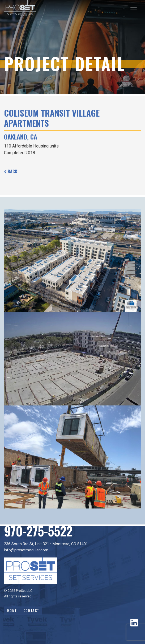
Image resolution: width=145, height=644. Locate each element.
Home (12, 611)
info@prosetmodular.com (26, 550)
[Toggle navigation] (134, 10)
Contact (31, 611)
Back (11, 171)
